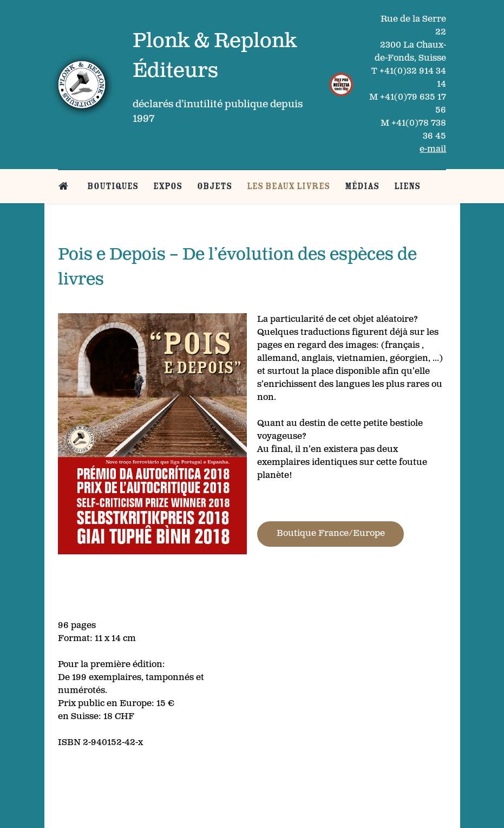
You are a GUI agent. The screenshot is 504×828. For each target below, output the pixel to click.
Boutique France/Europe (331, 533)
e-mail (433, 149)
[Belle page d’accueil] (65, 186)
